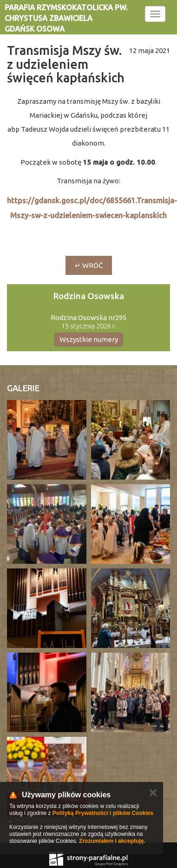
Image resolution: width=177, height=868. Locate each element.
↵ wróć (89, 265)
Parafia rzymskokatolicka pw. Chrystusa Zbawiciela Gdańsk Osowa (66, 18)
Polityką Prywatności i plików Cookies (103, 813)
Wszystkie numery (89, 339)
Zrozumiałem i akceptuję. (112, 841)
